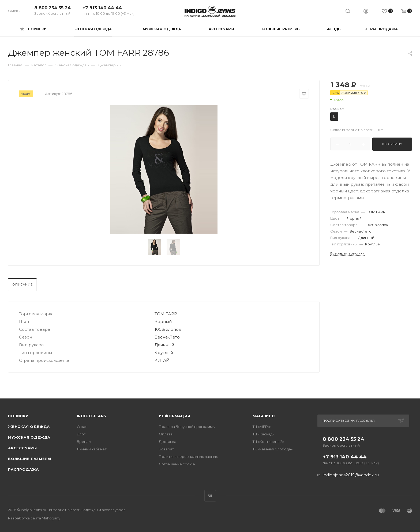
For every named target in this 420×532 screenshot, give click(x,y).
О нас (82, 427)
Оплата (166, 434)
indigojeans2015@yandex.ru (351, 475)
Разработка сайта (34, 518)
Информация (175, 416)
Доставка (168, 442)
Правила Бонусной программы (187, 427)
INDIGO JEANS (92, 416)
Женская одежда (29, 427)
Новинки (18, 416)
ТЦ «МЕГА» (262, 427)
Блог (81, 434)
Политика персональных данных (188, 457)
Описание (22, 284)
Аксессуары (22, 448)
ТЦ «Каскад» (263, 434)
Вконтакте (210, 496)
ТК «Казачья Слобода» (273, 449)
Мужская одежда (29, 437)
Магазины (264, 416)
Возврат (166, 449)
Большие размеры (30, 459)
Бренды (84, 442)
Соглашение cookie (177, 464)
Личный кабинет (92, 449)
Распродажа (23, 469)
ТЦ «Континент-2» (268, 442)
